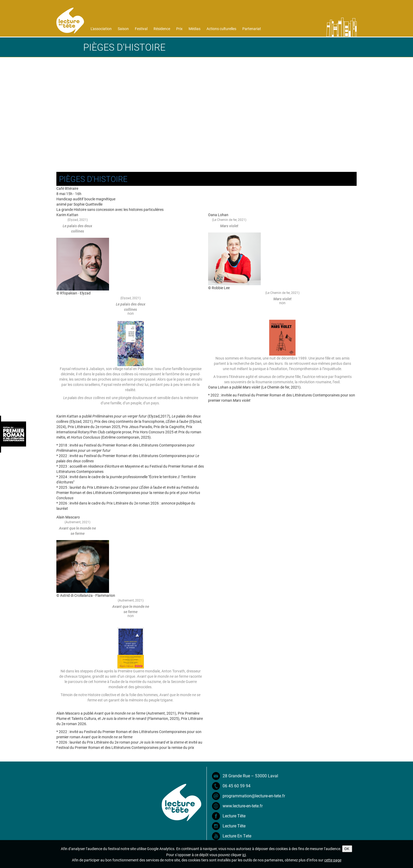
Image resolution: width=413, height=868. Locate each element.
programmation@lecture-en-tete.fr (254, 796)
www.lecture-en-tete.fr (243, 806)
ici (244, 855)
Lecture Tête (234, 816)
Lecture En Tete (237, 836)
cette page (333, 860)
